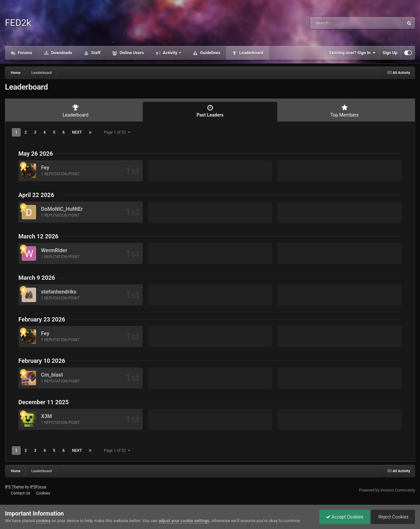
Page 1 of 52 (117, 132)
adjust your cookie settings (184, 521)
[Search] (340, 23)
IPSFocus (38, 487)
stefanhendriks (59, 292)
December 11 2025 (43, 402)
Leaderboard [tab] (75, 111)
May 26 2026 (36, 154)
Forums (25, 53)
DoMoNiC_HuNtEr (62, 209)
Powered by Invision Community (387, 490)
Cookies (43, 493)
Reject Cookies (392, 517)
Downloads (61, 53)
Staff (95, 53)
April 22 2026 (36, 195)
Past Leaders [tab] (210, 111)
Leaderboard (251, 53)
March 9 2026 (37, 278)
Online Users (131, 53)
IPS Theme (14, 487)
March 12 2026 (38, 236)
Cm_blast (52, 375)
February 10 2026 (42, 361)
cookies (43, 521)
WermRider (54, 250)
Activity (170, 53)
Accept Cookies (343, 517)
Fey (45, 168)
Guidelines (210, 53)
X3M (46, 416)
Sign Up (390, 53)
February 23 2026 (42, 319)
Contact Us (21, 493)
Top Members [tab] (345, 111)
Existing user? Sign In (353, 53)
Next (77, 132)
